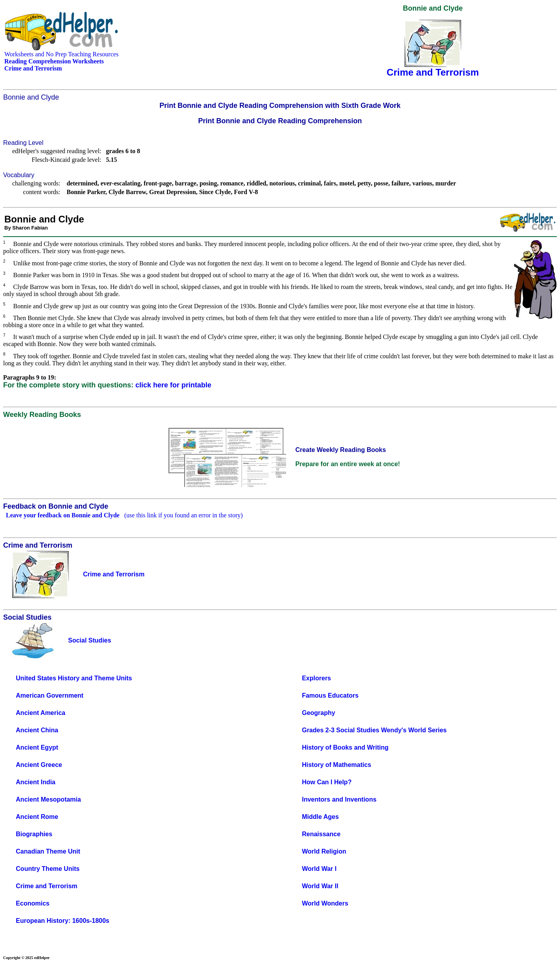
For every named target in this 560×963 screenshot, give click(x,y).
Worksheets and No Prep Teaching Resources (61, 54)
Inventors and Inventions (339, 799)
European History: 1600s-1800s (62, 921)
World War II (320, 886)
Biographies (34, 834)
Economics (32, 903)
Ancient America (41, 713)
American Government (50, 695)
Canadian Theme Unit (48, 851)
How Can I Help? (327, 782)
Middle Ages (320, 817)
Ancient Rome (37, 817)
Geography (318, 713)
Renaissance (321, 834)
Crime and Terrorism (46, 886)
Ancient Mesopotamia (48, 799)
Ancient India (35, 782)
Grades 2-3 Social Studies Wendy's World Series (374, 730)
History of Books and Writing (345, 747)
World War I (319, 869)
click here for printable (173, 385)
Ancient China (37, 730)
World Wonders (325, 903)
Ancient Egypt (37, 747)
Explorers (316, 678)
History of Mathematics (336, 765)
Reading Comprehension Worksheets (54, 61)
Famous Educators (330, 695)
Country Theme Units (48, 869)
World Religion (324, 851)
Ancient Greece (39, 765)
